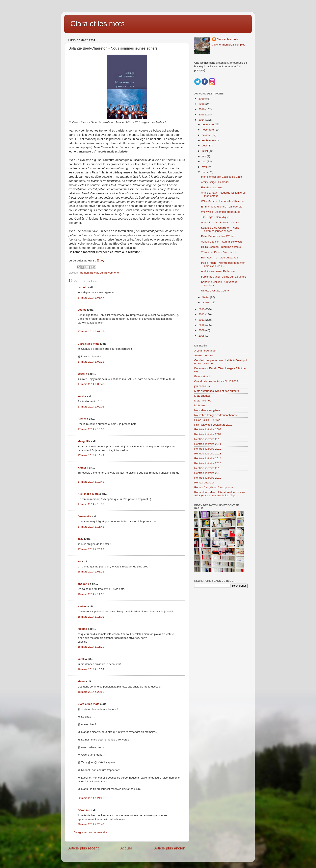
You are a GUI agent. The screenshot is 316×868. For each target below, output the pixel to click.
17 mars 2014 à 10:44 (91, 455)
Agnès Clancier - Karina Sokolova (221, 242)
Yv (79, 561)
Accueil (126, 848)
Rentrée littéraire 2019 (208, 478)
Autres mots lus (204, 355)
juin (204, 156)
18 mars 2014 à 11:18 (91, 594)
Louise (82, 310)
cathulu (82, 287)
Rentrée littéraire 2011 (208, 444)
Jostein (82, 374)
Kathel (82, 468)
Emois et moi (202, 376)
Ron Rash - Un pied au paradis (220, 258)
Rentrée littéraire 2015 (208, 463)
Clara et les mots (98, 24)
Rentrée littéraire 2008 (208, 429)
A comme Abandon (206, 351)
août (205, 146)
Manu (81, 681)
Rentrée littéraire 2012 (208, 449)
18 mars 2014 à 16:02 (91, 617)
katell (81, 659)
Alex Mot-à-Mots (88, 494)
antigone (83, 584)
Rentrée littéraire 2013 (208, 454)
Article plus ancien (170, 848)
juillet (205, 151)
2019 (202, 99)
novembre (208, 130)
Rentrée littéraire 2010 (208, 439)
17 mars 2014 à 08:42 (91, 384)
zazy (81, 539)
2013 (202, 309)
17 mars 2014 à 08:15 (91, 331)
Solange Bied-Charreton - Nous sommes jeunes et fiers (220, 229)
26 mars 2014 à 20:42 (91, 824)
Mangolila (84, 441)
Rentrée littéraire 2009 (208, 434)
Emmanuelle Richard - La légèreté (222, 207)
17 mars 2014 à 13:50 (91, 504)
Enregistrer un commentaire (90, 832)
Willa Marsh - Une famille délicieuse (223, 201)
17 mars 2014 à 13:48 (91, 482)
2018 (202, 104)
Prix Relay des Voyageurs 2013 (213, 425)
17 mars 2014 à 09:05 (91, 407)
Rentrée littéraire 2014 (208, 458)
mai (204, 161)
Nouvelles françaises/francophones (215, 415)
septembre (209, 140)
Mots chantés (202, 396)
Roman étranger (204, 483)
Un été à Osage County (215, 291)
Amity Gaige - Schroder (215, 182)
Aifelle (82, 419)
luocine (82, 629)
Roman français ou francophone (99, 273)
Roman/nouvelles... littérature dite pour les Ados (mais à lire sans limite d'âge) (220, 494)
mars (205, 172)
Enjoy (100, 260)
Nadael (82, 606)
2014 (202, 120)
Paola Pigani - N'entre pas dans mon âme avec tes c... (223, 264)
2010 (202, 325)
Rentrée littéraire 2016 (208, 468)
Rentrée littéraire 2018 (208, 473)
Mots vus (200, 405)
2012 (202, 314)
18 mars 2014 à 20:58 (91, 692)
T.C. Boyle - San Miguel (215, 217)
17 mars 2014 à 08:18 (91, 362)
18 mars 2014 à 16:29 (91, 647)
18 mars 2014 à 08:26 (91, 572)
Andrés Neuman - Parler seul (219, 271)
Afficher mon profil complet (229, 45)
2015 (202, 115)
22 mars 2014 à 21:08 (91, 798)
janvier (206, 302)
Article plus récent (83, 848)
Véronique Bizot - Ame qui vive (220, 252)
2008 (202, 336)
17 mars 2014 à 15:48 (91, 527)
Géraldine (84, 810)
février (206, 297)
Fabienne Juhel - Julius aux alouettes (224, 277)
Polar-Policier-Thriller (207, 420)
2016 (202, 109)
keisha (82, 396)
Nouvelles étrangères (207, 410)
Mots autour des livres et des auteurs (217, 391)
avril (205, 167)
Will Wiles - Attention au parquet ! (221, 212)
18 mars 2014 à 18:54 (91, 669)
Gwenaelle (84, 516)
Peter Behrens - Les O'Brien (218, 236)
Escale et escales (212, 187)
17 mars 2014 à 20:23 (91, 549)
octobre (207, 135)
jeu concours (202, 386)
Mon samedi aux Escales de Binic (221, 177)
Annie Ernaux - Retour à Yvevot (220, 222)
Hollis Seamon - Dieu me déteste (221, 247)
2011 (202, 320)
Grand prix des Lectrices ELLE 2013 (216, 381)
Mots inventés (203, 401)
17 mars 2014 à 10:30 (91, 429)
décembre (208, 124)
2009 (202, 330)
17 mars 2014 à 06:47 (91, 298)
